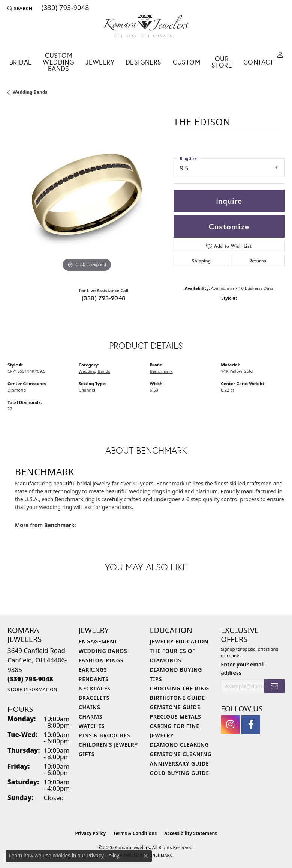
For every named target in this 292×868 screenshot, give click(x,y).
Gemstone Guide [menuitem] (175, 707)
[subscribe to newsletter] (274, 686)
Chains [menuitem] (90, 707)
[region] (87, 194)
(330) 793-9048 (104, 298)
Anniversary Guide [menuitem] (180, 763)
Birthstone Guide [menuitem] (178, 698)
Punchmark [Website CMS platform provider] (159, 855)
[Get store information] (32, 689)
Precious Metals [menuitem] (176, 717)
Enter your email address (243, 668)
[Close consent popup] (146, 856)
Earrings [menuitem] (93, 670)
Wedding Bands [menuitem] (103, 651)
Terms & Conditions (135, 833)
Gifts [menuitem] (87, 754)
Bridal (20, 62)
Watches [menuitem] (92, 726)
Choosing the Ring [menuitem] (180, 688)
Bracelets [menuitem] (94, 698)
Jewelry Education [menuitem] (179, 641)
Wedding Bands (30, 92)
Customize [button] (229, 226)
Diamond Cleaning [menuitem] (180, 745)
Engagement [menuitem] (98, 641)
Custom (186, 62)
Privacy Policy (91, 833)
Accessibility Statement (190, 833)
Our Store (222, 62)
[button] (20, 8)
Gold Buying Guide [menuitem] (180, 773)
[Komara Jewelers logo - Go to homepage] (146, 26)
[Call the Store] (30, 679)
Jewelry (100, 62)
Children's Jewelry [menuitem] (108, 745)
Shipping (201, 261)
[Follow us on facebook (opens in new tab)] (251, 725)
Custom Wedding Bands (58, 62)
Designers (144, 62)
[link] (65, 8)
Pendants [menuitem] (94, 679)
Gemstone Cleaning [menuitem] (181, 754)
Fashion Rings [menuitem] (101, 660)
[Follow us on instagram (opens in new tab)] (230, 725)
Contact (258, 62)
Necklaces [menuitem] (95, 688)
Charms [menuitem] (91, 717)
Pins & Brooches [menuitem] (105, 735)
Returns (258, 261)
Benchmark (161, 371)
